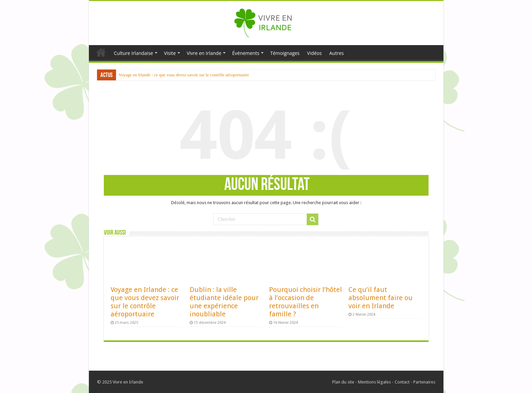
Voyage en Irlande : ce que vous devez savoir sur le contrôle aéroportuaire (184, 75)
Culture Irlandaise (134, 53)
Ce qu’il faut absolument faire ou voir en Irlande (381, 298)
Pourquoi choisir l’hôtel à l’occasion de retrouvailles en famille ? (306, 302)
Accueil (101, 52)
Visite (170, 53)
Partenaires (424, 382)
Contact (402, 382)
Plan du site (343, 382)
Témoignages (285, 53)
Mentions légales (374, 382)
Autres (336, 53)
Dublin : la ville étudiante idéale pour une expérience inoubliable (224, 302)
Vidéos (314, 53)
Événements (246, 53)
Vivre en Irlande (204, 53)
